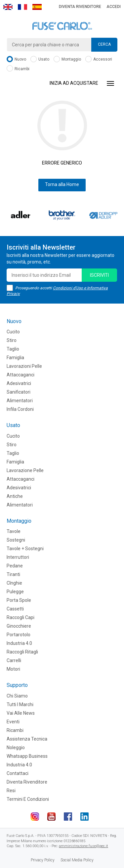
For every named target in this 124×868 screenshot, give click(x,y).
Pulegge (15, 592)
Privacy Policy (43, 860)
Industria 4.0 (19, 643)
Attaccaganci (21, 375)
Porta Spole (19, 600)
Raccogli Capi (21, 617)
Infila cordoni (20, 409)
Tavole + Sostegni (25, 549)
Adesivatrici (19, 383)
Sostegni (16, 540)
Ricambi (18, 69)
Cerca (104, 44)
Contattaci (18, 773)
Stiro (12, 340)
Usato (40, 59)
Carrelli (14, 660)
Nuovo (16, 59)
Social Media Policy (77, 860)
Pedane (15, 566)
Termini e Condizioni (28, 799)
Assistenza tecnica (27, 739)
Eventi (13, 722)
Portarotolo (19, 635)
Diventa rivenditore (80, 7)
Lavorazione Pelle (25, 470)
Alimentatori (20, 401)
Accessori (99, 59)
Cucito (13, 332)
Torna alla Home (62, 184)
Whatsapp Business (27, 756)
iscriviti (99, 275)
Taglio (13, 349)
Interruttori (18, 557)
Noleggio (16, 747)
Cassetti (15, 609)
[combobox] (62, 45)
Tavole (14, 531)
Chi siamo (17, 696)
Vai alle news (21, 713)
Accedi (114, 7)
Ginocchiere (19, 626)
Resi (11, 791)
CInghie (14, 583)
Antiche (15, 496)
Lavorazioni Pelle (24, 366)
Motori (13, 669)
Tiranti (13, 574)
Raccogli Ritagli (22, 652)
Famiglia (15, 358)
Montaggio (67, 59)
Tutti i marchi (20, 704)
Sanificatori (19, 392)
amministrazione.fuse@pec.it (83, 846)
